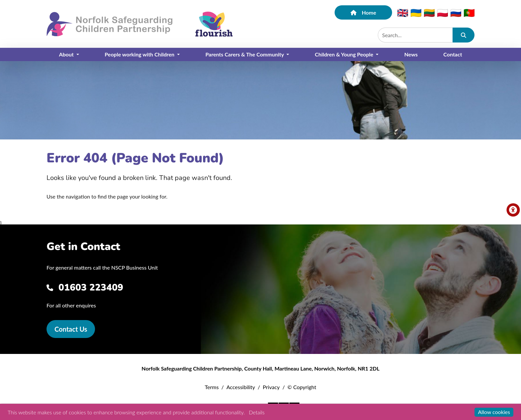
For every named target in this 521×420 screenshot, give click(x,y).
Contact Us (71, 329)
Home (363, 12)
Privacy (271, 387)
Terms (212, 387)
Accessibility (241, 387)
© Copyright (302, 387)
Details (257, 412)
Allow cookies (494, 412)
